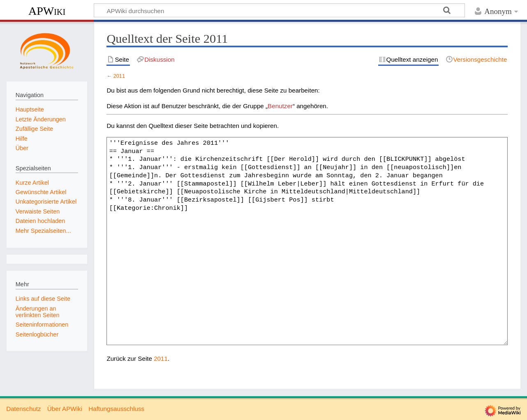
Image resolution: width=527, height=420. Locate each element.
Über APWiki (65, 409)
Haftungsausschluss (116, 409)
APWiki (47, 11)
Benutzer (280, 106)
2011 (119, 76)
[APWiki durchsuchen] (279, 10)
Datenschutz (23, 409)
